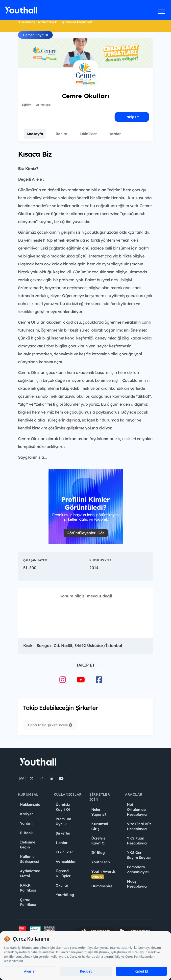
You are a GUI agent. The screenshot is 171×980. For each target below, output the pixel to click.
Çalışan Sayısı (35, 560)
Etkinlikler (88, 134)
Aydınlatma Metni (30, 873)
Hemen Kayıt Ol (35, 35)
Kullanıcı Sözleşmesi (29, 859)
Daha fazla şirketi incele (50, 725)
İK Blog (98, 853)
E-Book (26, 833)
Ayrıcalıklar (66, 862)
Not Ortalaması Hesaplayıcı (137, 810)
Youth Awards (103, 874)
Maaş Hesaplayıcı (137, 884)
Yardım (26, 823)
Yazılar (115, 134)
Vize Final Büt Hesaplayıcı (139, 826)
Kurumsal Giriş (100, 826)
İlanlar (61, 134)
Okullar (62, 885)
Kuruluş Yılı (100, 560)
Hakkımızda (30, 805)
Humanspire (102, 886)
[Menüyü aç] (162, 11)
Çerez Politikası (28, 902)
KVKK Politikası (28, 888)
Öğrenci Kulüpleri (64, 873)
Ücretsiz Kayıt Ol (63, 807)
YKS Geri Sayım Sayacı (139, 855)
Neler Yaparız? (99, 812)
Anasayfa (35, 134)
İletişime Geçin (28, 845)
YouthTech (101, 862)
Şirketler (63, 833)
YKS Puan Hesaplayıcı (137, 841)
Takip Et (132, 117)
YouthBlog (65, 895)
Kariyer (26, 814)
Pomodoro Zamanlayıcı (138, 869)
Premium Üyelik (63, 821)
